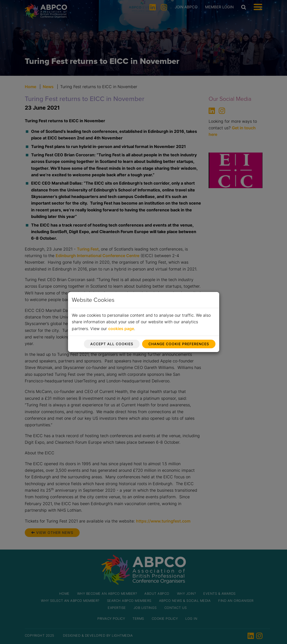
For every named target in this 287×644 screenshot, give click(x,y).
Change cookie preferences (179, 344)
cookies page (121, 329)
